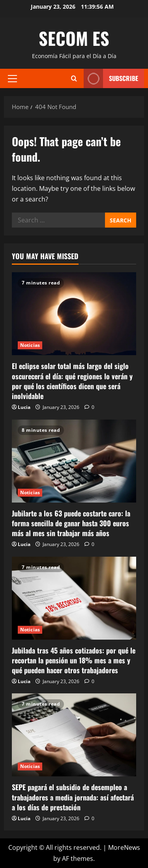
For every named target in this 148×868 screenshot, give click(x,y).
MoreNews (124, 847)
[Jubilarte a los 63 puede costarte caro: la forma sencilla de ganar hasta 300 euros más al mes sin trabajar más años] (74, 461)
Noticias (30, 345)
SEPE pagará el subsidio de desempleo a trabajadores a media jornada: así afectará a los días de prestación (73, 797)
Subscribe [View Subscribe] (111, 78)
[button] (12, 78)
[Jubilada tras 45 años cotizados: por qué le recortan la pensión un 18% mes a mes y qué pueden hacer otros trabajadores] (74, 598)
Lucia (24, 407)
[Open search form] (74, 78)
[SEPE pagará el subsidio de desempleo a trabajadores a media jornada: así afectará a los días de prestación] (74, 735)
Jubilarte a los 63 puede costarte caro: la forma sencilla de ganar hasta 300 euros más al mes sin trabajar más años (71, 523)
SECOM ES (74, 38)
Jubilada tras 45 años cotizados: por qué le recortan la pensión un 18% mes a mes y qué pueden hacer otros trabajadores (74, 660)
